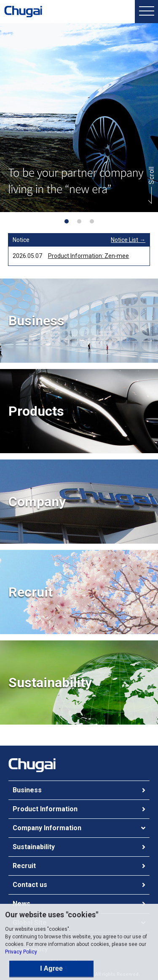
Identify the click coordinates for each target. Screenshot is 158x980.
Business (27, 790)
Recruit (24, 866)
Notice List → (128, 240)
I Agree (51, 968)
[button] (67, 221)
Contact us (30, 885)
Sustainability (34, 847)
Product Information (45, 809)
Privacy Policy (21, 952)
